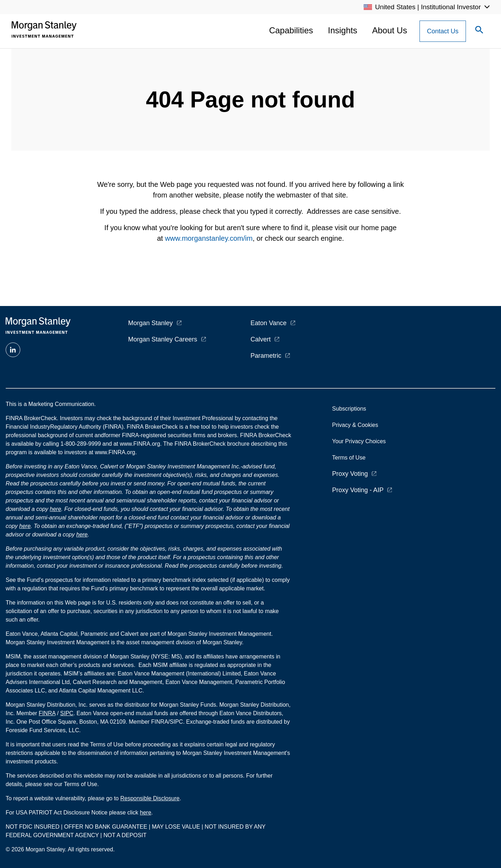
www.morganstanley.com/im (209, 238)
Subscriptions (349, 409)
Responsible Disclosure (150, 798)
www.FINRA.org (115, 452)
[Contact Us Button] (443, 31)
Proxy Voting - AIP (358, 490)
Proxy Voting (350, 474)
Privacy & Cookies (355, 425)
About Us (390, 30)
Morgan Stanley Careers (163, 339)
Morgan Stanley (151, 323)
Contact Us (443, 31)
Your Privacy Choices (360, 441)
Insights (343, 30)
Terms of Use (349, 458)
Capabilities (291, 30)
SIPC (67, 713)
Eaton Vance (269, 323)
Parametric (266, 356)
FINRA (47, 713)
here (56, 509)
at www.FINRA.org (137, 444)
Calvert (261, 339)
